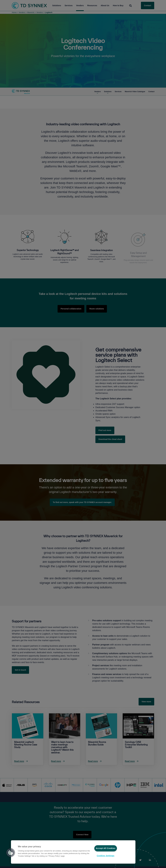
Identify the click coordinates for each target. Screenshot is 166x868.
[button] (11, 853)
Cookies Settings (106, 856)
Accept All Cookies (106, 848)
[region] (73, 852)
